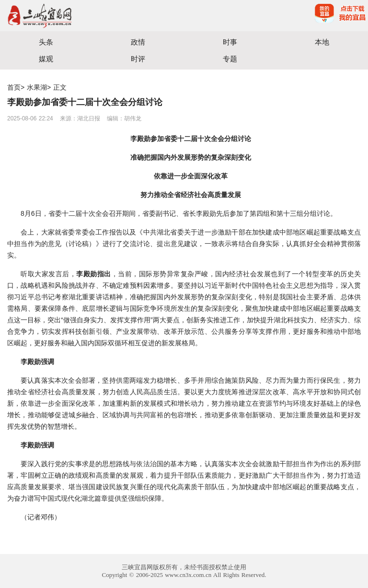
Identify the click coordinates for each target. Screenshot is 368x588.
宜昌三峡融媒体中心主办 (92, 16)
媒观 (46, 59)
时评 (138, 59)
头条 (46, 42)
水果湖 (37, 87)
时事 (230, 42)
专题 (230, 59)
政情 (138, 42)
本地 (322, 42)
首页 (14, 87)
